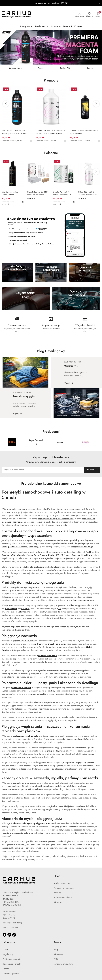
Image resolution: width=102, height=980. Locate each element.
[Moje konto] (80, 15)
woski (4, 547)
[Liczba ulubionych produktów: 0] (90, 15)
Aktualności (59, 954)
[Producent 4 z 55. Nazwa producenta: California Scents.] (85, 442)
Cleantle (21, 555)
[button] (26, 27)
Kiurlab (52, 555)
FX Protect (65, 555)
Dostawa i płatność (11, 973)
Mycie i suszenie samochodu (80, 600)
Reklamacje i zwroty (12, 964)
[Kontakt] (78, 27)
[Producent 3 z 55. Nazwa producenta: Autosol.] (61, 442)
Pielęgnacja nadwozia (64, 888)
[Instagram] (9, 935)
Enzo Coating (40, 555)
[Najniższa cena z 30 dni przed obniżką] (31, 141)
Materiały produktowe (63, 964)
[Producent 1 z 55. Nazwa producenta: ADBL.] (12, 442)
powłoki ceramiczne (18, 547)
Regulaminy (8, 954)
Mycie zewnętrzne (62, 883)
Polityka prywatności (12, 959)
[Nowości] (68, 27)
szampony (33, 547)
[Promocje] (56, 27)
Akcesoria (58, 902)
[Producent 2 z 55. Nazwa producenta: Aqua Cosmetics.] (36, 442)
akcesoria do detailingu (82, 547)
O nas (5, 950)
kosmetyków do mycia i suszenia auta (56, 519)
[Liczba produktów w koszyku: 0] (98, 15)
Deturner (76, 555)
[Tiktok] (14, 935)
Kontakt (6, 969)
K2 (58, 555)
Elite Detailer (11, 609)
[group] (51, 47)
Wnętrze (57, 893)
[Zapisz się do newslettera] (43, 470)
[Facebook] (5, 935)
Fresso (30, 555)
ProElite (90, 552)
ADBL (13, 555)
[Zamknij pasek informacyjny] (99, 3)
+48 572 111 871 (10, 928)
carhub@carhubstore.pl (13, 923)
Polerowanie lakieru (63, 898)
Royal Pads (87, 555)
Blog (56, 950)
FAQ (56, 959)
